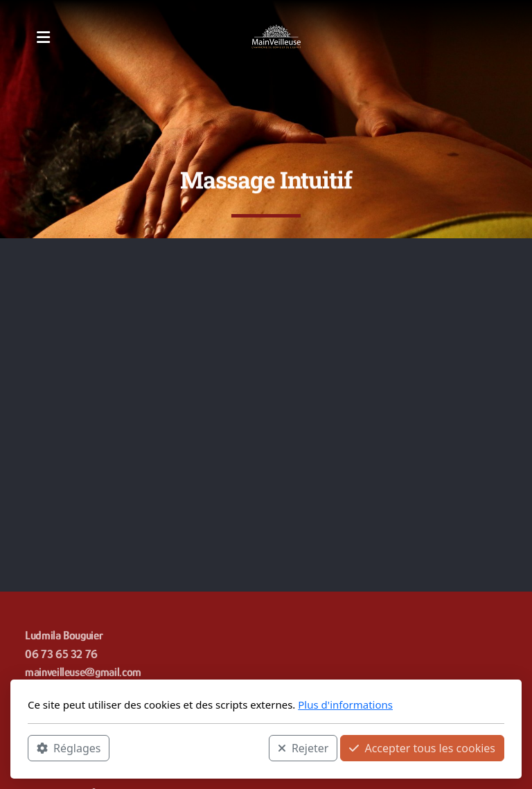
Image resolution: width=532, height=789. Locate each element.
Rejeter (303, 748)
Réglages (69, 748)
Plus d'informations (345, 704)
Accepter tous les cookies (422, 748)
